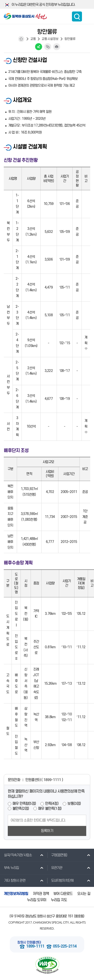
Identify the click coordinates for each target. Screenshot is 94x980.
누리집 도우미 (37, 900)
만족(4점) (52, 804)
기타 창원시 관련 (13, 880)
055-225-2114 (65, 946)
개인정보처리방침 (16, 894)
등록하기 (47, 831)
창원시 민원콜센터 (29, 942)
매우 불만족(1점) (50, 809)
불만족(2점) (21, 809)
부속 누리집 (9, 868)
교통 (33, 39)
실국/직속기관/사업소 (16, 855)
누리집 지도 (59, 900)
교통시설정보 (50, 39)
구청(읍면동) (57, 855)
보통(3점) (74, 804)
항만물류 (70, 39)
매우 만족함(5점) (24, 804)
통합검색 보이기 (77, 16)
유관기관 (55, 868)
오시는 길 (84, 894)
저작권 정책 (41, 894)
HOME (21, 39)
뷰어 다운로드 (63, 894)
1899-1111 (35, 946)
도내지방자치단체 (60, 880)
